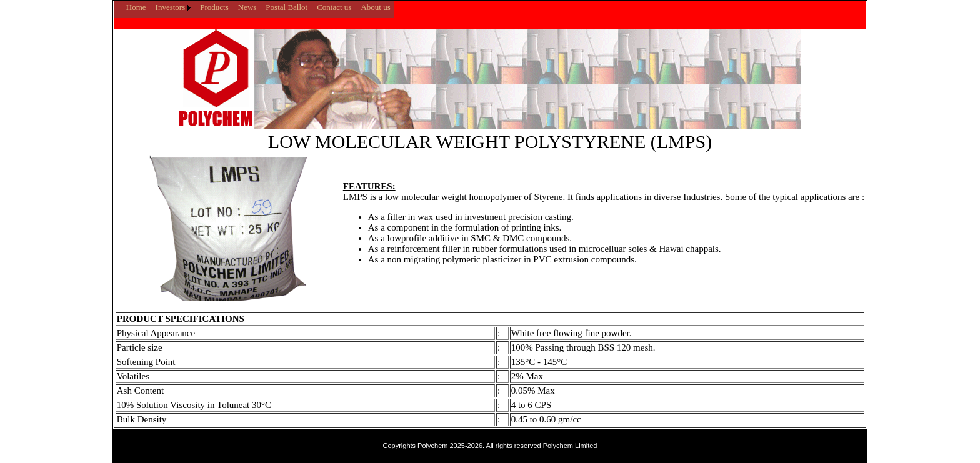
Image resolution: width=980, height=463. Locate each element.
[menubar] (254, 7)
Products (214, 7)
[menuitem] (117, 2)
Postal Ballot (287, 7)
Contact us (334, 7)
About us (375, 7)
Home (136, 7)
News (247, 7)
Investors (171, 7)
